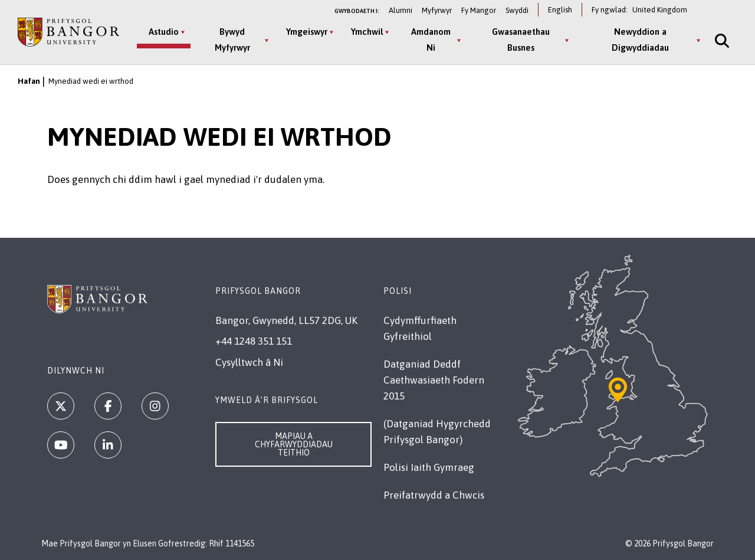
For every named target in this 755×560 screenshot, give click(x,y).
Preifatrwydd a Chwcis (434, 495)
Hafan (29, 81)
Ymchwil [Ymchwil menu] (367, 32)
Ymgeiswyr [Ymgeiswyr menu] (307, 32)
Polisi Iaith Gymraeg (429, 467)
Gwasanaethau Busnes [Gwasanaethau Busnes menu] (521, 40)
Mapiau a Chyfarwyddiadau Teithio (294, 444)
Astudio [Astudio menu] (164, 32)
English (560, 10)
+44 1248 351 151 (254, 341)
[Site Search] (721, 40)
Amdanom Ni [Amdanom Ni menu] (431, 40)
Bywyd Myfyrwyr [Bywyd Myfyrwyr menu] (232, 40)
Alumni (401, 10)
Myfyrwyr (437, 10)
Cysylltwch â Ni (249, 362)
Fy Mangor (479, 10)
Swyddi (517, 10)
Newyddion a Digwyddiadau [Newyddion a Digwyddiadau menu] (640, 40)
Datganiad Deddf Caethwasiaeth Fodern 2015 (434, 380)
